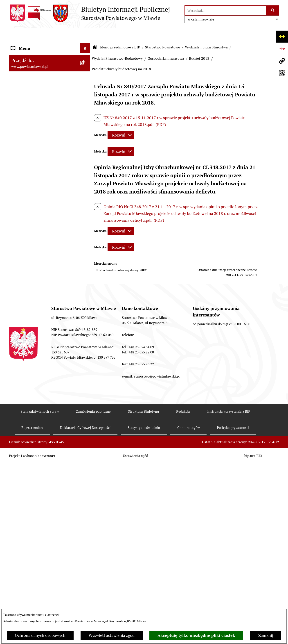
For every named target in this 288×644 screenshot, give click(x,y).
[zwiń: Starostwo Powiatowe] (86, 129)
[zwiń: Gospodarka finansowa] (86, 258)
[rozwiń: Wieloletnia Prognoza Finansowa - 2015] (86, 518)
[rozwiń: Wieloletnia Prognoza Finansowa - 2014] (86, 485)
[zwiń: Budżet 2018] (86, 601)
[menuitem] (49, 58)
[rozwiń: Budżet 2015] (86, 505)
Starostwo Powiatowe (163, 34)
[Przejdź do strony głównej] (89, 13)
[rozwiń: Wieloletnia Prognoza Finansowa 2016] (86, 550)
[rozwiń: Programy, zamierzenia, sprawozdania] (86, 84)
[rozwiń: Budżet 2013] (86, 440)
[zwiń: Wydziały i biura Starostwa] (86, 188)
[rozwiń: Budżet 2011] (86, 376)
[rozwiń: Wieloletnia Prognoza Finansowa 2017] (86, 582)
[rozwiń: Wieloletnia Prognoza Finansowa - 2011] (86, 389)
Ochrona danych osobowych (40, 635)
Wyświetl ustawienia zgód (112, 635)
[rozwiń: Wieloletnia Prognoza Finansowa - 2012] (86, 421)
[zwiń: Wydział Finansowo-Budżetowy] (86, 239)
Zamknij (266, 635)
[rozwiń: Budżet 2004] (86, 284)
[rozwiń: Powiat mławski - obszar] (86, 103)
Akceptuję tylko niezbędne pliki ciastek (196, 635)
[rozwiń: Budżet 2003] (86, 271)
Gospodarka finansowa (166, 45)
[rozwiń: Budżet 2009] (86, 350)
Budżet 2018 (199, 45)
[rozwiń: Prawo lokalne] (86, 71)
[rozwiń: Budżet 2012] (86, 408)
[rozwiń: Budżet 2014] (86, 472)
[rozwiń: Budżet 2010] (86, 363)
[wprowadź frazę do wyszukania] (226, 10)
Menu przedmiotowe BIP (120, 34)
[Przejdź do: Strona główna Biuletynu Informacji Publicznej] (95, 34)
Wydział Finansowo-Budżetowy (117, 45)
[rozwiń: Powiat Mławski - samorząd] (86, 116)
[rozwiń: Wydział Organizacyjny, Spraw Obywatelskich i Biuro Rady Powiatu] (86, 201)
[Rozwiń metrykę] (121, 122)
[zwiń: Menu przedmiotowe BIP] (86, 45)
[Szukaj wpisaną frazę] (273, 10)
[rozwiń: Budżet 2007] (86, 323)
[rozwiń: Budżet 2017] (86, 569)
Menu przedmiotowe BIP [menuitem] (33, 45)
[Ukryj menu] (85, 35)
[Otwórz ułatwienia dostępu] (282, 36)
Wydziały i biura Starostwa (206, 34)
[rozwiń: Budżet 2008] (86, 337)
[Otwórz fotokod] (282, 73)
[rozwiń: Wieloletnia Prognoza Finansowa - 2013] (86, 453)
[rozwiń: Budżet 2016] (86, 537)
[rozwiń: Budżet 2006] (86, 310)
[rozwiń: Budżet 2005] (86, 297)
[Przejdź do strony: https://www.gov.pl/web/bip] (282, 49)
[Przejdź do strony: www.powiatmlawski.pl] (282, 61)
